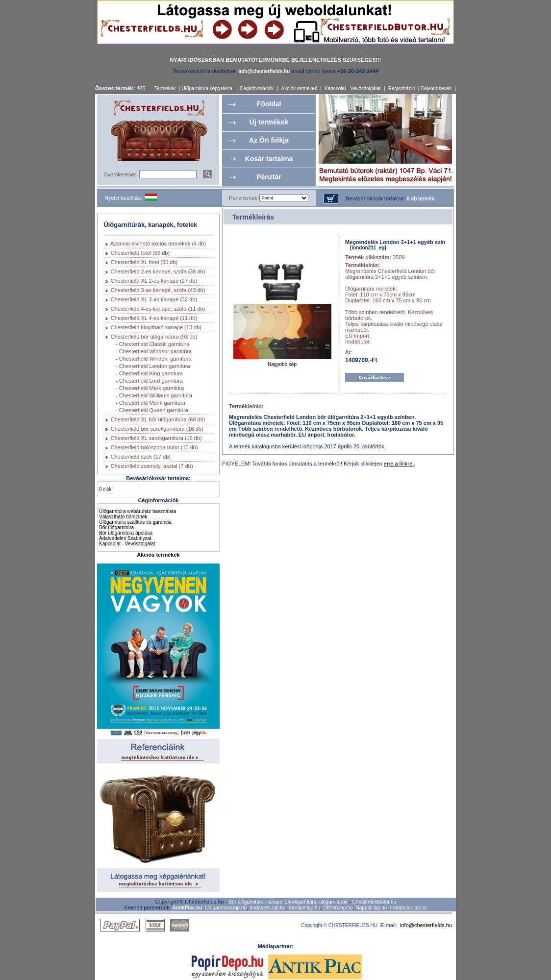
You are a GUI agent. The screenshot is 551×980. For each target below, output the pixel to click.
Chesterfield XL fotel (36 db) (144, 262)
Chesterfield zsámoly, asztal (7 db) (152, 466)
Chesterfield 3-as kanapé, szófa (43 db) (158, 290)
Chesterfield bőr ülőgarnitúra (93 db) (154, 337)
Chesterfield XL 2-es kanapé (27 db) (154, 281)
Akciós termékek (299, 88)
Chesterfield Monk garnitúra (152, 403)
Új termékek (269, 122)
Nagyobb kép (282, 362)
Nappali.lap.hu (371, 908)
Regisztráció (402, 88)
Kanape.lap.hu (305, 908)
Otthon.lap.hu (338, 908)
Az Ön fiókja (269, 140)
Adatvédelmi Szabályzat (125, 538)
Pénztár (269, 177)
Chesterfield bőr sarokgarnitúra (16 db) (157, 429)
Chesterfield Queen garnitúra (154, 410)
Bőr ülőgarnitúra (116, 527)
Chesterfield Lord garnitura (151, 381)
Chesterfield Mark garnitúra (152, 388)
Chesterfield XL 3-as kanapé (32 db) (154, 299)
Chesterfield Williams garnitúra (156, 395)
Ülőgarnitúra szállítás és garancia (135, 522)
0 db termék (421, 199)
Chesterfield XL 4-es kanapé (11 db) (154, 318)
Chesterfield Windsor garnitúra (156, 351)
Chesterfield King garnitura (151, 373)
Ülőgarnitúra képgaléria (207, 88)
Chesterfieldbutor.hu (375, 902)
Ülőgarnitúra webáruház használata (138, 511)
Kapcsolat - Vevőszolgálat (353, 88)
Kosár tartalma (269, 159)
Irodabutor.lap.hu (409, 908)
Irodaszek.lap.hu (267, 908)
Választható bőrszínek (123, 517)
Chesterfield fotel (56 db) (140, 253)
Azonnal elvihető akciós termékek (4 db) (158, 244)
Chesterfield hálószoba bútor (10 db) (154, 447)
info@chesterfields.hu (426, 925)
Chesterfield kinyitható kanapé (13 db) (156, 327)
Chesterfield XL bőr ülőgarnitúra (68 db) (158, 419)
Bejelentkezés (436, 88)
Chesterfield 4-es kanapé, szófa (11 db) (158, 309)
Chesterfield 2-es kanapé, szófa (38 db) (158, 271)
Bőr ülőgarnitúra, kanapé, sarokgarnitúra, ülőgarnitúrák (288, 902)
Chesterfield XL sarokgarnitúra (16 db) (156, 438)
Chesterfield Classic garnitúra (154, 344)
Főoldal (269, 104)
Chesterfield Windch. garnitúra (155, 359)
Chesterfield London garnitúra (155, 366)
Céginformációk (257, 88)
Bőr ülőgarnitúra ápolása (126, 533)
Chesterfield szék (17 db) (141, 457)
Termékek (165, 88)
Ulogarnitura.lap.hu (226, 908)
